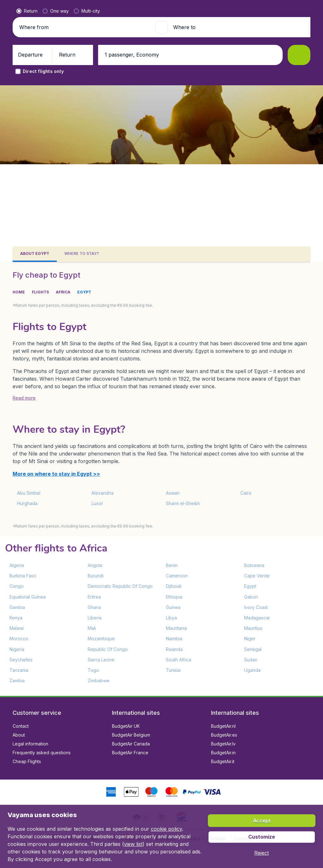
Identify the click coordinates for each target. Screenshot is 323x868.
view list (133, 844)
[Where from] (85, 173)
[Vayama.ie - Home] (44, 10)
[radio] (27, 157)
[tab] (35, 254)
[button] (295, 10)
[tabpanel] (161, 479)
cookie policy (166, 829)
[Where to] (238, 173)
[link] (270, 10)
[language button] (253, 10)
